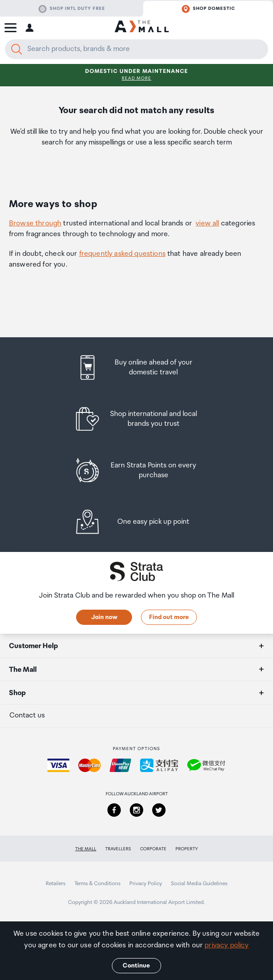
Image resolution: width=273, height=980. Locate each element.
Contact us (27, 715)
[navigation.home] (142, 28)
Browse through (35, 223)
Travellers (118, 849)
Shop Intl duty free (72, 9)
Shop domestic (208, 9)
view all (207, 223)
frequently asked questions (122, 254)
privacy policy (226, 945)
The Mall (86, 849)
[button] (11, 28)
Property (187, 849)
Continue (136, 966)
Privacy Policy (146, 884)
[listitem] (137, 367)
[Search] (17, 49)
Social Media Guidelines (199, 884)
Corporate (153, 849)
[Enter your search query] (136, 49)
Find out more (169, 617)
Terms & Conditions (97, 884)
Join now (104, 617)
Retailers (55, 884)
